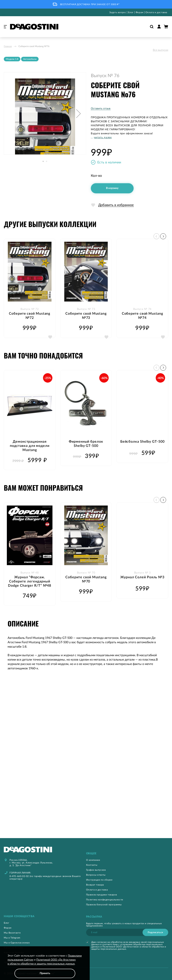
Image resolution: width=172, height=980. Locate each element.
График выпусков (96, 870)
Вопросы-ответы (96, 875)
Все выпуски (161, 50)
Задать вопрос (118, 12)
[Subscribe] (155, 932)
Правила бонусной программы (104, 905)
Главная (8, 46)
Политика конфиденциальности (105, 900)
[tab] (127, 854)
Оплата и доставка (156, 12)
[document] (45, 966)
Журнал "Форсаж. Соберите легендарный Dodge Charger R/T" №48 (30, 582)
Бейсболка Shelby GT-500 (142, 442)
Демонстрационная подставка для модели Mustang (30, 446)
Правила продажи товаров (102, 895)
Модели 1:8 (12, 59)
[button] (78, 113)
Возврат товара (95, 885)
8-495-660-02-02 (19, 876)
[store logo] (34, 27)
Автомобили (30, 59)
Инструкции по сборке (99, 880)
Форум (140, 12)
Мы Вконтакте (12, 933)
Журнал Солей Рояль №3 (142, 577)
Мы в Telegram (12, 938)
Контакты (92, 865)
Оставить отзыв (101, 109)
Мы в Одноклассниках (17, 943)
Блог (131, 12)
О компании (93, 860)
